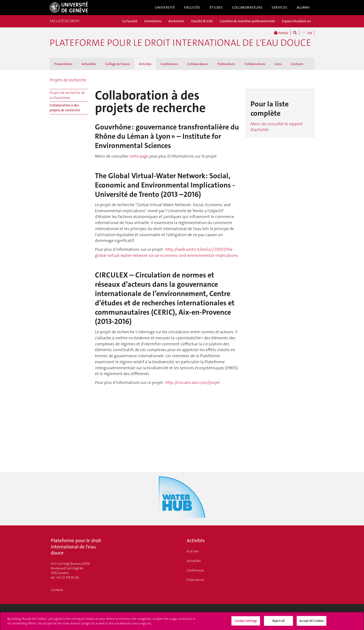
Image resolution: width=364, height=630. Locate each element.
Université (165, 7)
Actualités (89, 64)
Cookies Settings (246, 622)
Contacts (297, 64)
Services (279, 7)
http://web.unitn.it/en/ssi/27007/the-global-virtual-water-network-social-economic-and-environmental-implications (166, 252)
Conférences (169, 64)
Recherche (176, 21)
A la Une (193, 551)
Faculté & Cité (202, 21)
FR (303, 33)
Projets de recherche (68, 80)
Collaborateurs (247, 7)
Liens (278, 64)
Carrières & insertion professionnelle (247, 21)
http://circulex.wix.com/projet (193, 383)
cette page (139, 156)
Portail (281, 33)
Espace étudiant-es (296, 21)
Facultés (192, 7)
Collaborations (255, 64)
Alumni (303, 7)
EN (310, 33)
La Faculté (130, 21)
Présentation (63, 64)
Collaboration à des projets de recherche (65, 108)
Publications (226, 64)
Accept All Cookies (311, 622)
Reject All (278, 622)
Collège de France (117, 64)
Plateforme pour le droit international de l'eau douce (180, 43)
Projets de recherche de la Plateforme (67, 95)
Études (216, 7)
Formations (153, 21)
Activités (145, 64)
